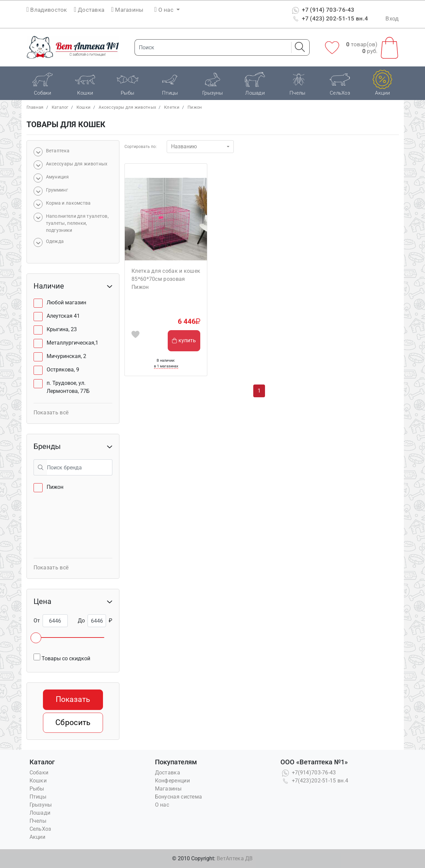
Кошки (84, 107)
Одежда (55, 241)
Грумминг (57, 190)
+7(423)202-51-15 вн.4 (314, 781)
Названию (184, 146)
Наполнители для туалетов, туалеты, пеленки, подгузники (77, 223)
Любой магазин (66, 302)
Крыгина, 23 (62, 329)
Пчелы (38, 821)
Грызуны (41, 805)
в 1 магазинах (166, 366)
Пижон (195, 107)
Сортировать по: (141, 147)
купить (184, 340)
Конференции (172, 781)
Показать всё (51, 413)
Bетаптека (58, 151)
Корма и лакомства (68, 203)
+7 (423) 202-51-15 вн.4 (329, 18)
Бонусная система (179, 797)
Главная (35, 107)
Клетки (172, 107)
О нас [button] (165, 10)
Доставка (89, 10)
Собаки (39, 773)
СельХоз (40, 829)
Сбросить (73, 723)
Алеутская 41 (63, 316)
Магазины (127, 10)
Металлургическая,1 (72, 343)
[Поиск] (211, 47)
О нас (162, 805)
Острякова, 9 (63, 370)
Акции (38, 837)
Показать (73, 699)
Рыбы (37, 789)
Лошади (40, 813)
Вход (392, 18)
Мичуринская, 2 (66, 356)
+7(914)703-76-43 (308, 773)
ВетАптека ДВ (235, 858)
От (37, 621)
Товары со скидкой (62, 658)
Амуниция (57, 177)
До (81, 621)
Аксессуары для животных (127, 107)
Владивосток (48, 10)
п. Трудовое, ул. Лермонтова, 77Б (68, 387)
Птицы (38, 797)
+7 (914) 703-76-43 (323, 10)
